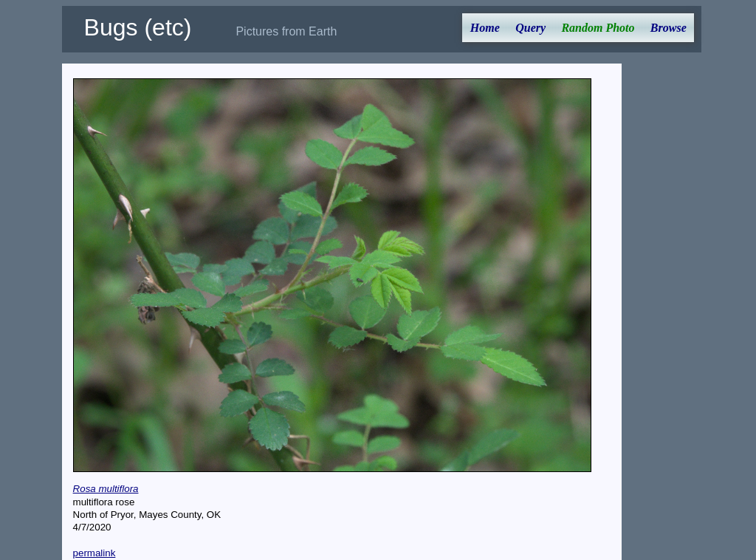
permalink (94, 553)
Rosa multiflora (106, 489)
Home (485, 28)
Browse (669, 28)
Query (530, 28)
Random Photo (598, 28)
